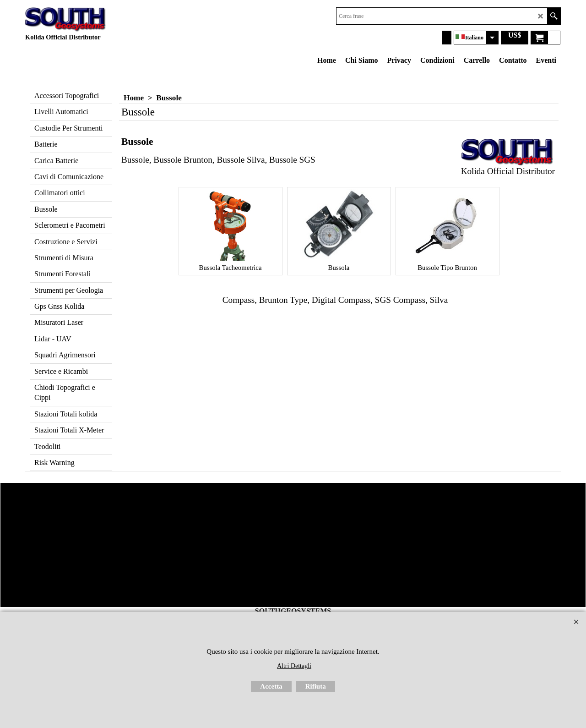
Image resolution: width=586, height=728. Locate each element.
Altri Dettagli (294, 666)
